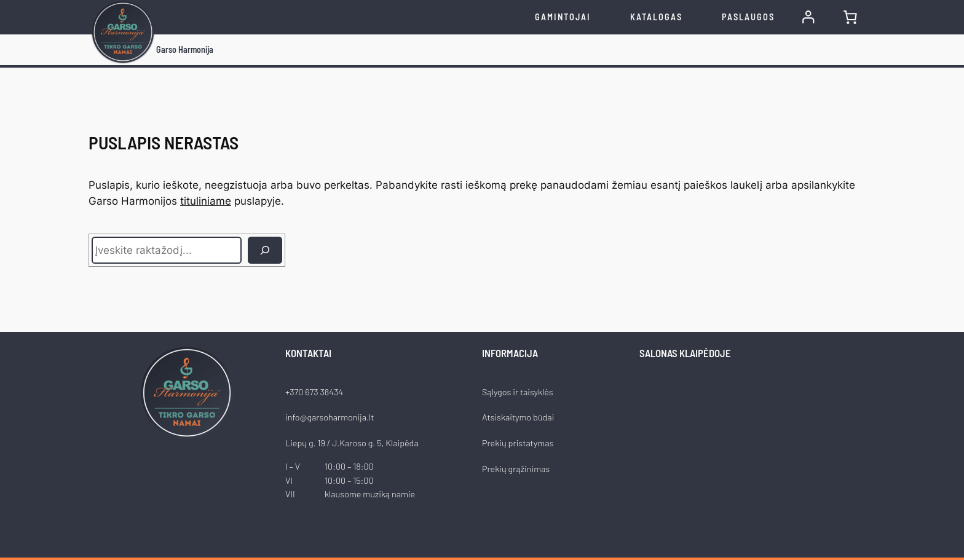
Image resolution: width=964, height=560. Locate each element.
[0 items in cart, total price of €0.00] (850, 17)
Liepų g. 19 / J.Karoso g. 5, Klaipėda (352, 443)
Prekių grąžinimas (516, 469)
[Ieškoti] (265, 250)
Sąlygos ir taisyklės (518, 392)
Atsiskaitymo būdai (518, 417)
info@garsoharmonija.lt (330, 417)
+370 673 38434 (314, 392)
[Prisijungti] (808, 17)
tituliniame (206, 201)
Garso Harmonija (185, 49)
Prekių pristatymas (518, 443)
